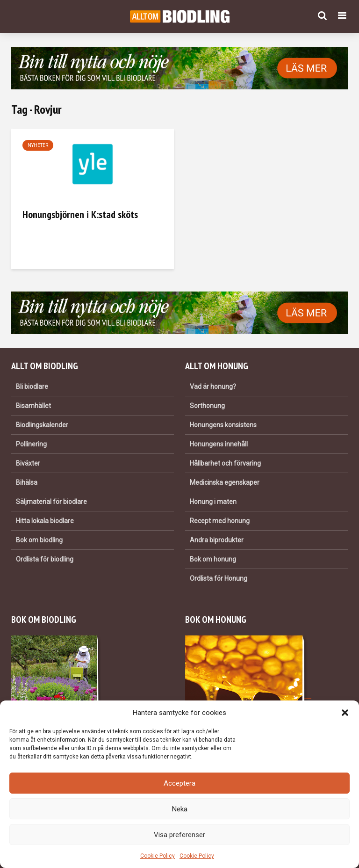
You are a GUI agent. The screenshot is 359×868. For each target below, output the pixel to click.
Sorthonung (207, 406)
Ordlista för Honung (219, 578)
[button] (345, 713)
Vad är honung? (213, 387)
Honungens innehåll (219, 444)
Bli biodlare (32, 387)
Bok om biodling (39, 540)
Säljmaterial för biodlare (51, 502)
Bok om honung (213, 559)
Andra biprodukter (217, 540)
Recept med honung (220, 521)
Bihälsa (27, 482)
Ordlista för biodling (45, 559)
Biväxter (28, 463)
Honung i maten (213, 502)
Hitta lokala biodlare (45, 521)
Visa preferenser (179, 835)
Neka (180, 809)
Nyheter (38, 145)
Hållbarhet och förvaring (225, 463)
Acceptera (179, 783)
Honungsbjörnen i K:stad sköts (80, 214)
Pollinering (31, 444)
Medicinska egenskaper (225, 482)
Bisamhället (33, 406)
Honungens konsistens (223, 425)
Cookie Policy (158, 856)
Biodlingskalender (42, 425)
